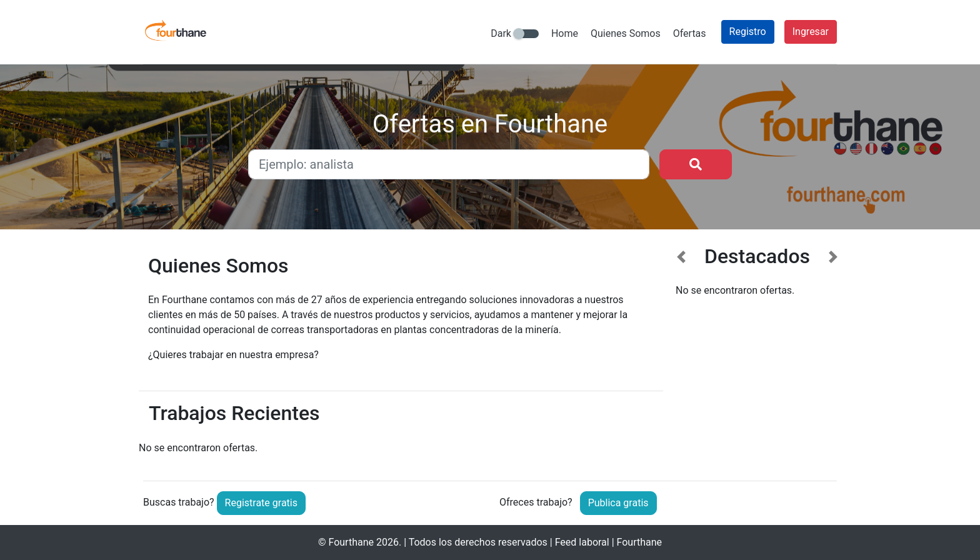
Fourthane (351, 542)
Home (565, 33)
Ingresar (811, 32)
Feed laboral (582, 542)
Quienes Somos (626, 33)
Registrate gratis (261, 503)
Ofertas (690, 33)
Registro (748, 32)
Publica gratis (618, 503)
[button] (682, 353)
